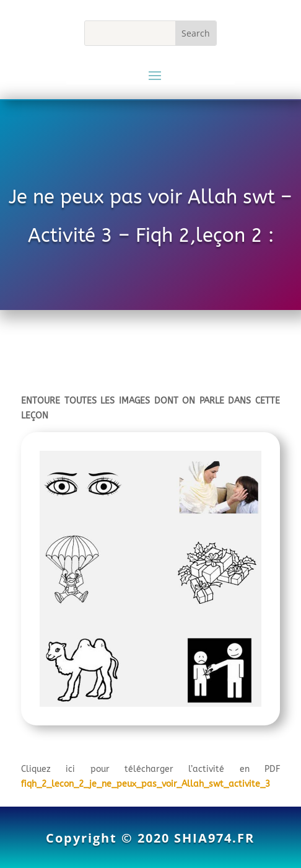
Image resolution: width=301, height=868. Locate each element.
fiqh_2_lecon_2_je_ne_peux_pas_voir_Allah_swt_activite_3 (146, 784)
